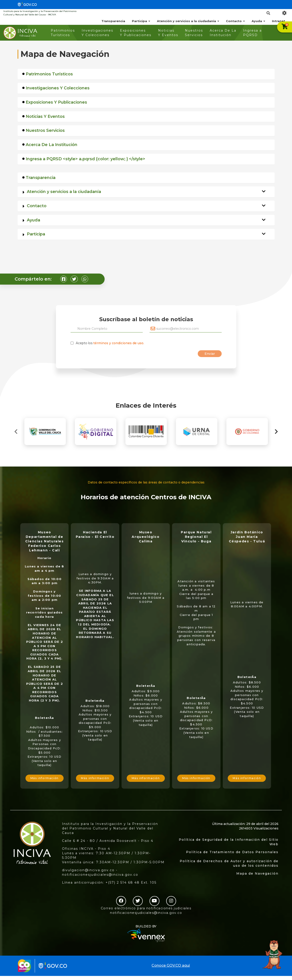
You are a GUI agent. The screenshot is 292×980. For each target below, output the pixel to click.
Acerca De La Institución (223, 33)
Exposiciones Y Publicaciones (136, 33)
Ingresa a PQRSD (252, 33)
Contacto (235, 21)
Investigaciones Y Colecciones (97, 33)
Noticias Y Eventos (168, 33)
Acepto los (110, 343)
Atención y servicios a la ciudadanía (188, 21)
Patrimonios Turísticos (63, 33)
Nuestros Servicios (194, 33)
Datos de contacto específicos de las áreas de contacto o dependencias (146, 482)
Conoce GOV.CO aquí (171, 965)
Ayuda (258, 21)
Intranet (279, 21)
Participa (141, 21)
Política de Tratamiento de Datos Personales (232, 852)
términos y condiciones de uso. (119, 343)
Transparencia (113, 21)
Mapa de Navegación (257, 873)
